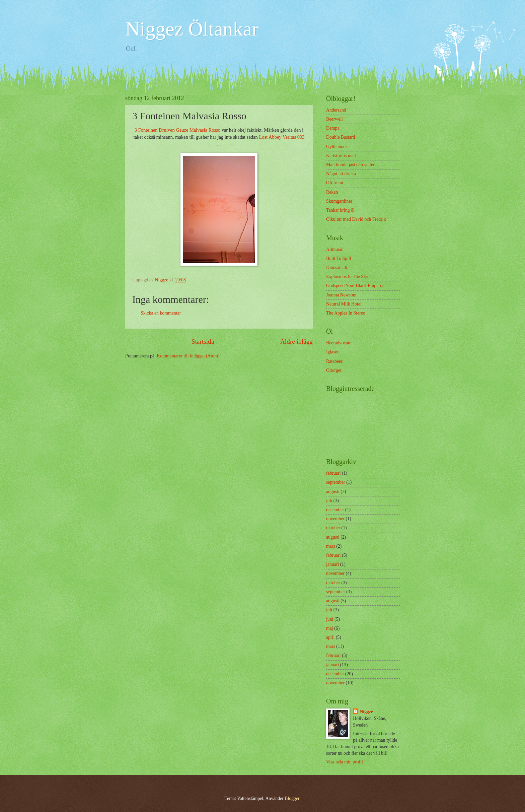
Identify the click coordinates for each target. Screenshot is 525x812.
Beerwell (334, 119)
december (335, 510)
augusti (333, 492)
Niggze (366, 712)
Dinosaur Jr (337, 267)
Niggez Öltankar (192, 29)
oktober (333, 528)
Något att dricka (341, 174)
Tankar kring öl (340, 210)
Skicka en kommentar (161, 313)
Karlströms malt (341, 156)
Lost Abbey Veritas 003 (282, 137)
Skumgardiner (339, 201)
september (336, 482)
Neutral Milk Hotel (344, 304)
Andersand (336, 110)
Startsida (203, 342)
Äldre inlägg (296, 342)
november (335, 519)
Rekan (332, 192)
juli (329, 501)
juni (330, 619)
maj (330, 628)
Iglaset (332, 352)
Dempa (333, 128)
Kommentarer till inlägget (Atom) (188, 356)
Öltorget (334, 370)
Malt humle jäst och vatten (351, 165)
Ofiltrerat (335, 183)
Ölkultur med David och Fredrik (356, 219)
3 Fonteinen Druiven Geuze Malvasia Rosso (177, 130)
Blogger (292, 798)
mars (331, 546)
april (330, 637)
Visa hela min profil (345, 762)
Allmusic (335, 249)
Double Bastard (341, 137)
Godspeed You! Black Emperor (355, 286)
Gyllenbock (337, 147)
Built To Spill (339, 258)
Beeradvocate (339, 343)
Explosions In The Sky (347, 277)
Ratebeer (334, 361)
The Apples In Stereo (346, 313)
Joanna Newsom (341, 295)
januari (332, 564)
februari (333, 473)
